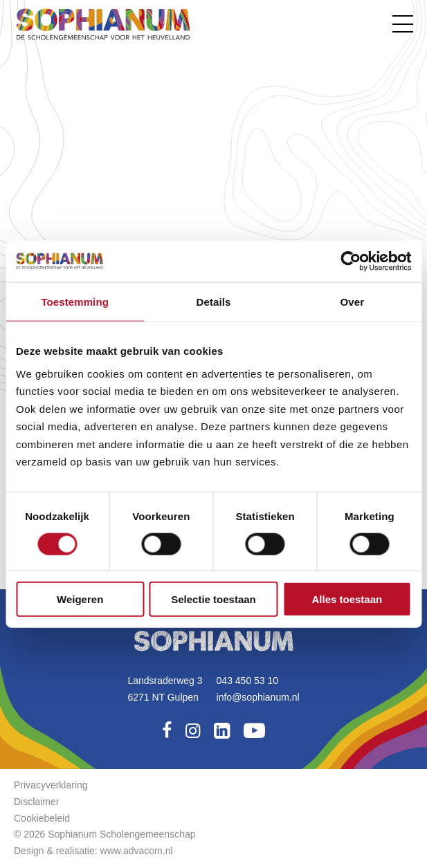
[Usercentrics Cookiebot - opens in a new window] (351, 261)
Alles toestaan (347, 599)
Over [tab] (353, 301)
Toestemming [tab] (75, 301)
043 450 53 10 (248, 681)
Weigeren (80, 599)
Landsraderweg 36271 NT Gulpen (165, 689)
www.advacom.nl (137, 851)
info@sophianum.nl (258, 697)
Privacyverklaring (51, 785)
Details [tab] (214, 301)
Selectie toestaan (213, 599)
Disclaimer (36, 802)
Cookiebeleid (42, 818)
